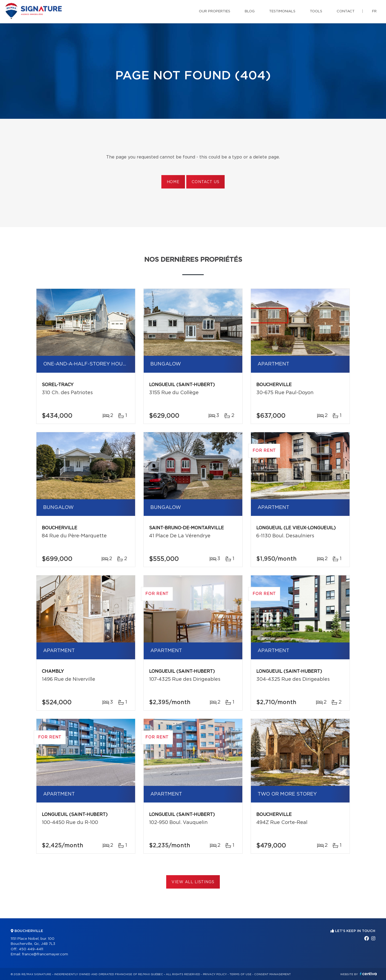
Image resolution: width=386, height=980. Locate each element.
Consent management (272, 974)
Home (173, 182)
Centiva (368, 974)
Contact (346, 11)
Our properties (215, 11)
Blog (250, 11)
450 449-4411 (31, 949)
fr (374, 11)
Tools (316, 11)
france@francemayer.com (45, 954)
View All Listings (193, 882)
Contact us (205, 182)
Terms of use (240, 974)
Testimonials (282, 11)
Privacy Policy (215, 974)
